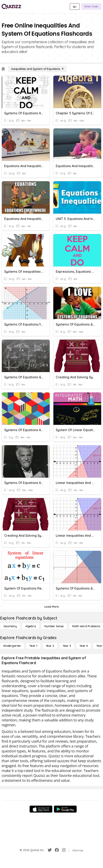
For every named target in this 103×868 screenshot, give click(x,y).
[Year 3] (67, 646)
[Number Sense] (54, 626)
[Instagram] (64, 850)
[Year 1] (33, 646)
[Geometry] (10, 626)
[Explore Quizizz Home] (11, 7)
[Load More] (51, 607)
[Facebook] (57, 850)
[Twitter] (50, 850)
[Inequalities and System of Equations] (37, 69)
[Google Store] (65, 809)
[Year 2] (50, 646)
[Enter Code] (91, 7)
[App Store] (41, 809)
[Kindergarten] (12, 646)
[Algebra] (31, 626)
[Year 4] (84, 646)
